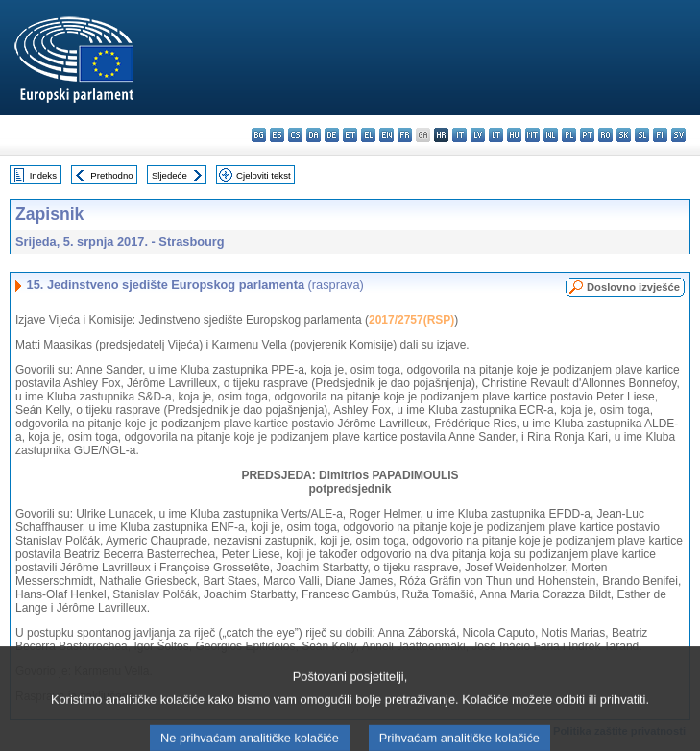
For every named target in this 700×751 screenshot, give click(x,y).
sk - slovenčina (624, 135)
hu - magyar (514, 135)
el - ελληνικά (368, 135)
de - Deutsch (332, 135)
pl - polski (569, 135)
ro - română (605, 135)
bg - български (259, 135)
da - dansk (314, 135)
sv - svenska (678, 135)
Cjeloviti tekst (264, 175)
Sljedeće (169, 175)
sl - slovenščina (642, 135)
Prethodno (111, 175)
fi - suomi (660, 135)
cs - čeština (295, 135)
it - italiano (459, 135)
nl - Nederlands (551, 135)
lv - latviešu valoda (478, 135)
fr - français (405, 135)
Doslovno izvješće (633, 287)
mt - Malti (532, 135)
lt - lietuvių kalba (496, 135)
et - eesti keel (350, 135)
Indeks (43, 175)
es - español (277, 135)
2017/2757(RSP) (411, 320)
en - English (386, 135)
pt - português (587, 135)
